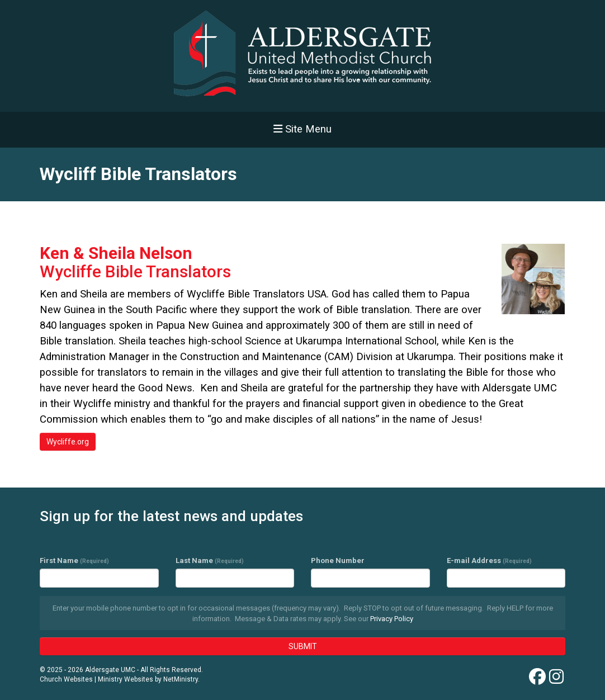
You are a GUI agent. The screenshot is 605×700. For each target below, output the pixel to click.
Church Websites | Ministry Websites (97, 679)
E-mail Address (489, 561)
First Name (74, 561)
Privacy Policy (392, 619)
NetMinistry (181, 679)
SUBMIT (303, 646)
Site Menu (302, 129)
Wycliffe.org (68, 442)
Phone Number (338, 561)
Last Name (210, 561)
